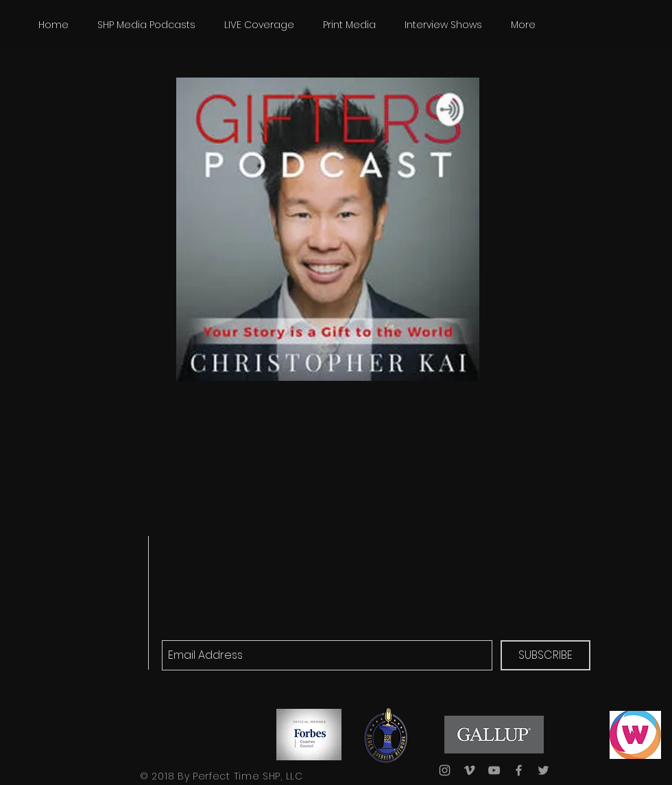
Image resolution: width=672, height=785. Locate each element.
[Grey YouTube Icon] (494, 770)
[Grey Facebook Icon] (519, 770)
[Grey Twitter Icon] (543, 770)
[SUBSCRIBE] (545, 655)
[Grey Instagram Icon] (445, 770)
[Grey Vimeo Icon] (469, 770)
